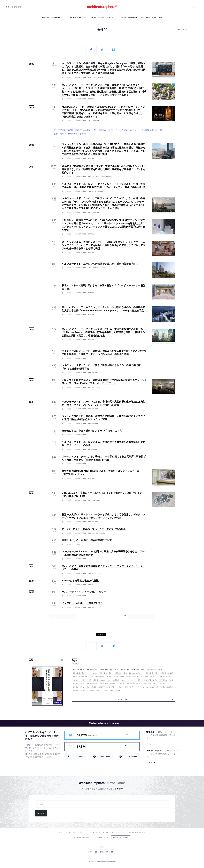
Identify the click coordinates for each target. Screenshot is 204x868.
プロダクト (76, 680)
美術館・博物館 (119, 677)
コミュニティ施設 (153, 687)
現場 (126, 687)
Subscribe (133, 756)
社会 (88, 687)
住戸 (132, 687)
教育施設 (116, 680)
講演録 (164, 673)
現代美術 (118, 673)
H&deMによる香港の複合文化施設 (80, 581)
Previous (167, 132)
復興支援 (91, 690)
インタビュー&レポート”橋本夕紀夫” (82, 603)
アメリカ (121, 684)
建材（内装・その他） (115, 687)
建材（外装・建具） (152, 673)
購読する (41, 813)
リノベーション (92, 673)
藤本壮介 (99, 690)
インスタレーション (128, 680)
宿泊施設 (76, 684)
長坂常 (94, 687)
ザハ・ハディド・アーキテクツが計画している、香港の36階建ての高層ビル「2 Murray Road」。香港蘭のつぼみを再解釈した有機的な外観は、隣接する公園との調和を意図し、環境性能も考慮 (103, 332)
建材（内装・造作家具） (81, 677)
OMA (163, 687)
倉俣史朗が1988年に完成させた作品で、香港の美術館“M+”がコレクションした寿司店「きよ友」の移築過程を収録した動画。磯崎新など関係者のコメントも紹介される (104, 169)
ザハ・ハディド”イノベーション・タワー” (84, 592)
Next (171, 132)
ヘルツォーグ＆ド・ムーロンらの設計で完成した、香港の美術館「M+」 (100, 264)
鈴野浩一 (76, 690)
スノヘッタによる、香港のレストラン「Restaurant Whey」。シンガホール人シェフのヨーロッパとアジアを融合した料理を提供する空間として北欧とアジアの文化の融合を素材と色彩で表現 (104, 245)
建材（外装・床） (92, 684)
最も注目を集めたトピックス (134, 673)
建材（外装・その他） (108, 684)
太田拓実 (102, 687)
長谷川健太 (164, 680)
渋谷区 (118, 690)
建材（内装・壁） (107, 670)
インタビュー (152, 670)
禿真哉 (83, 690)
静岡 (112, 690)
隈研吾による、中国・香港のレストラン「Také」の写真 (92, 431)
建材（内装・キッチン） (149, 677)
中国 (90, 680)
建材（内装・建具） (151, 680)
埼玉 (106, 690)
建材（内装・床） (92, 670)
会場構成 (162, 684)
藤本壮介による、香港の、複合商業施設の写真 (87, 540)
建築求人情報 (125, 670)
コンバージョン (106, 680)
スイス (170, 684)
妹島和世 (170, 687)
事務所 (109, 677)
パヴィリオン (140, 687)
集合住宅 (135, 677)
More (150, 744)
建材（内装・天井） (139, 670)
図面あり (81, 670)
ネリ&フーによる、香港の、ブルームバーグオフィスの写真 (94, 529)
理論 (128, 677)
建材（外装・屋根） (106, 673)
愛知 (83, 687)
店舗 (161, 670)
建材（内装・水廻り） (134, 684)
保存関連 (76, 687)
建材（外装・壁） (79, 673)
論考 (84, 680)
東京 (117, 670)
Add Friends (106, 756)
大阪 (172, 680)
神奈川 (140, 680)
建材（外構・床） (165, 677)
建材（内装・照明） (98, 677)
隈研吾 (96, 680)
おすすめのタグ (184, 29)
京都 (83, 684)
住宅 (74, 670)
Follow (127, 735)
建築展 (171, 673)
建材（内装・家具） (151, 684)
